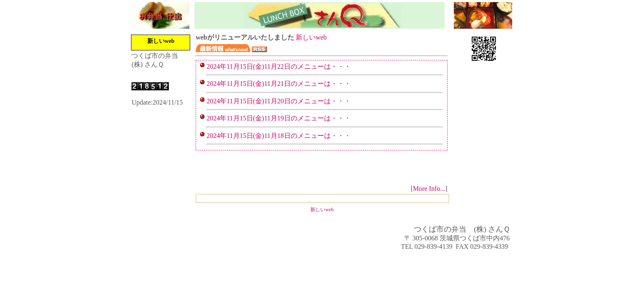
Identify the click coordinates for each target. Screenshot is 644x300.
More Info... (429, 189)
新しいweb (161, 41)
